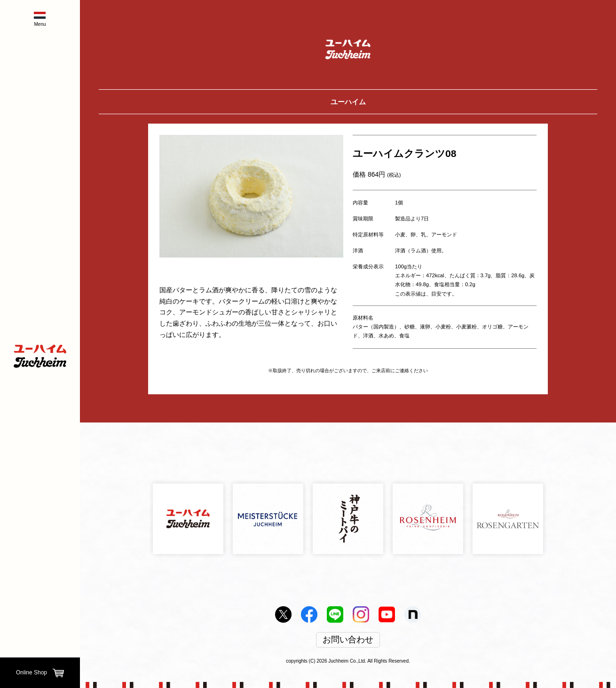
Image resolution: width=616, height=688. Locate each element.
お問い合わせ (348, 640)
